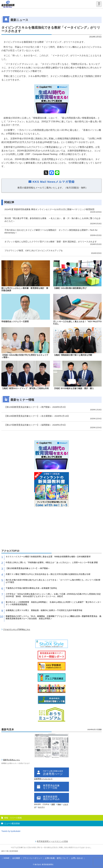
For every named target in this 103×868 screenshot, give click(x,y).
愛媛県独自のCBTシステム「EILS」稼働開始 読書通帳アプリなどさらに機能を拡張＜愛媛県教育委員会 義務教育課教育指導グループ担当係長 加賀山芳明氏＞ (54, 617)
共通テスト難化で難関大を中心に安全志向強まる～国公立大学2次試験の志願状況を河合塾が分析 (48, 574)
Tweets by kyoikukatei (11, 831)
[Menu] (99, 4)
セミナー (41, 807)
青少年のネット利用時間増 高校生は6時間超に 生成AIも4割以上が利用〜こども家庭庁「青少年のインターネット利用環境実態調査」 (53, 603)
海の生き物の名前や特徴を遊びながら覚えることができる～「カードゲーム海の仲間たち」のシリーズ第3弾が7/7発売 (53, 581)
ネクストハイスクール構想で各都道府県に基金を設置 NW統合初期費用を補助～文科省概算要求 (48, 557)
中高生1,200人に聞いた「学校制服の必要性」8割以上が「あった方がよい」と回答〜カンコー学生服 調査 (52, 562)
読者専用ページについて (43, 779)
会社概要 (16, 858)
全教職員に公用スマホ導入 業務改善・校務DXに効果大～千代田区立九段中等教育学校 (44, 610)
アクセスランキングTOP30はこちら (17, 629)
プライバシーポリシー (33, 858)
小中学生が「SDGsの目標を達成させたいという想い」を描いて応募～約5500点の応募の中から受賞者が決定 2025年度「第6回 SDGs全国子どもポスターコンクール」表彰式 (54, 595)
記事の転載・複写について (57, 858)
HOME (7, 858)
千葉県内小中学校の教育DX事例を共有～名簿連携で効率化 (31, 588)
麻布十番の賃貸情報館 (10, 851)
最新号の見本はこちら (12, 760)
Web (59, 804)
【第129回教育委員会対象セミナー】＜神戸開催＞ (28, 568)
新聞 (53, 804)
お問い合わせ (77, 858)
